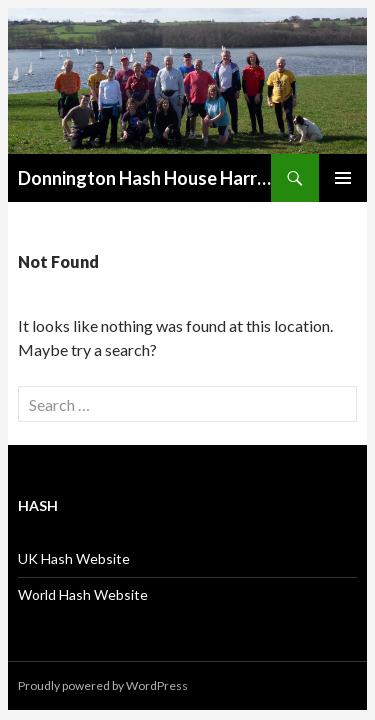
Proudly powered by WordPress (103, 685)
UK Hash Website (74, 558)
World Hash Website (83, 594)
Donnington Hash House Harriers (144, 178)
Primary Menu (343, 178)
